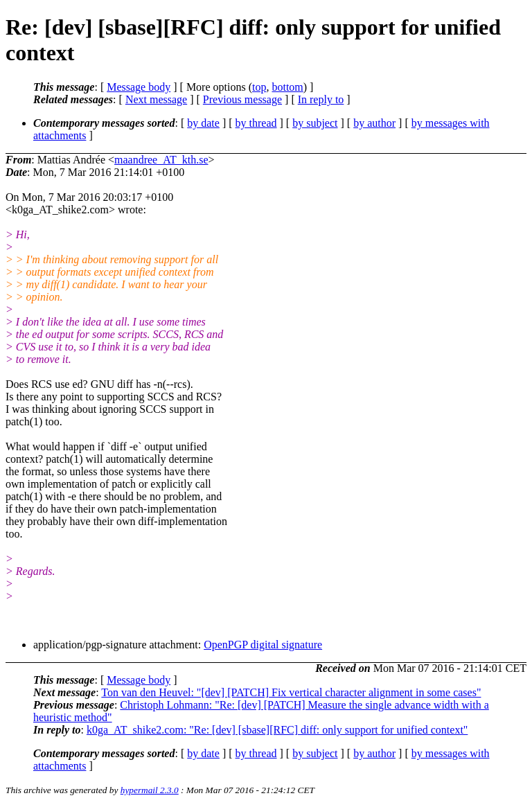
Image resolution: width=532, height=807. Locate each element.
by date (203, 123)
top (259, 87)
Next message (156, 99)
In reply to (321, 99)
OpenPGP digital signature (263, 645)
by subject (315, 123)
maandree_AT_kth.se (161, 160)
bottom (287, 87)
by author (374, 123)
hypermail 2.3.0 (150, 790)
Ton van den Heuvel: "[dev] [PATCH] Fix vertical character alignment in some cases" (291, 692)
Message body (139, 87)
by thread (256, 123)
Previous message (242, 99)
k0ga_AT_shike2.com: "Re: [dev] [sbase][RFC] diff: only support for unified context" (277, 730)
